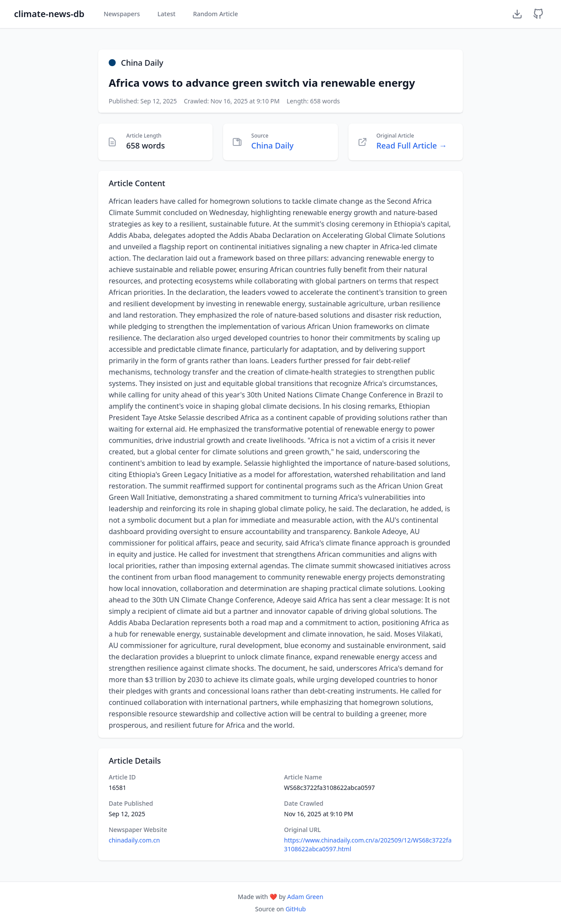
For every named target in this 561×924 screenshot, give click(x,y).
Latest (166, 14)
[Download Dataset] (517, 14)
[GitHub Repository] (538, 14)
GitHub (296, 909)
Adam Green (305, 897)
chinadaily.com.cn (134, 840)
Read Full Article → (412, 145)
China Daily (272, 145)
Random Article (215, 14)
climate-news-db (49, 14)
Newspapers (122, 14)
